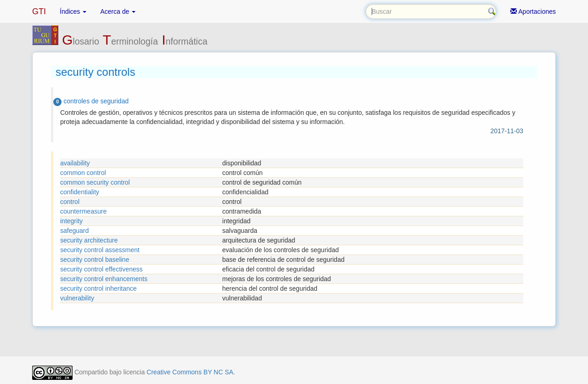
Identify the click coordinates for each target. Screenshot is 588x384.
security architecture (89, 240)
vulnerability (77, 298)
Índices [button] (73, 11)
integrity (71, 221)
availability (75, 163)
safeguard (74, 231)
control (70, 202)
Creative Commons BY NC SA (190, 372)
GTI (39, 11)
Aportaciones (533, 11)
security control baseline (95, 260)
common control (83, 173)
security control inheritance (99, 288)
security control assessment (100, 250)
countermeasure (83, 211)
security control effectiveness (102, 269)
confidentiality (80, 192)
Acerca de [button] (118, 11)
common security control (95, 182)
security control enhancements (104, 279)
